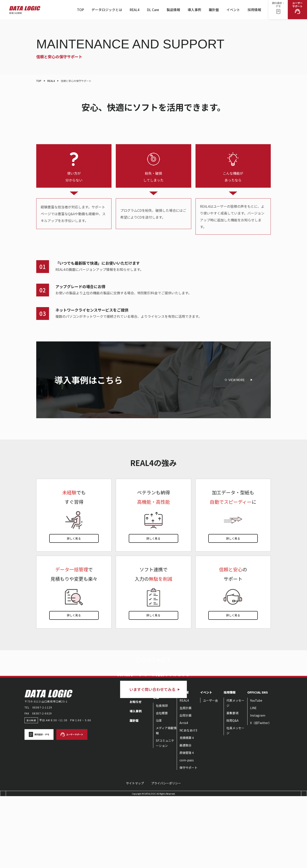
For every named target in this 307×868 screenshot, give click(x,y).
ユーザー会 (210, 772)
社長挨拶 (162, 777)
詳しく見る (74, 538)
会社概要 (162, 784)
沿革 (159, 792)
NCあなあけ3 (188, 802)
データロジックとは (107, 10)
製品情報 (173, 12)
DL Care (153, 12)
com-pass (187, 832)
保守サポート (188, 839)
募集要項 (232, 784)
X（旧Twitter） (261, 794)
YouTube (256, 772)
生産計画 (185, 779)
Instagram (258, 787)
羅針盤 (214, 12)
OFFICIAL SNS (258, 764)
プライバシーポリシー (166, 855)
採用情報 (254, 12)
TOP (80, 10)
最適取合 (185, 817)
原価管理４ (187, 824)
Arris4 (184, 794)
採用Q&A (232, 792)
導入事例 (194, 10)
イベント (233, 12)
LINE (253, 779)
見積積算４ (187, 809)
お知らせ (136, 773)
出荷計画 (185, 787)
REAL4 (135, 12)
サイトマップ (135, 855)
